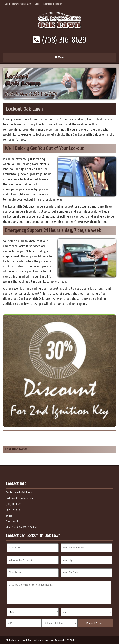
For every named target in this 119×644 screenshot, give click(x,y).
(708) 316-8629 (59, 40)
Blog (37, 4)
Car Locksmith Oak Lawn (18, 4)
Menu (59, 57)
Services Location (53, 4)
